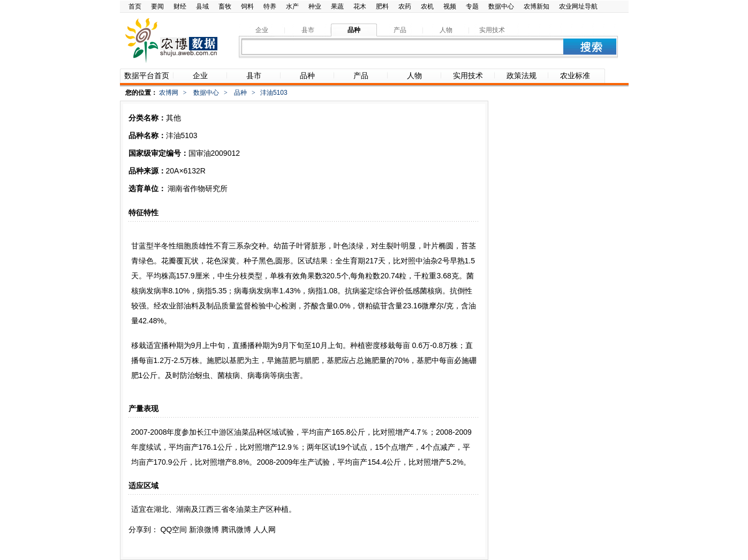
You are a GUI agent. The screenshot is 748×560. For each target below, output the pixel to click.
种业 (315, 6)
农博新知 (537, 6)
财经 (180, 6)
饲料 (247, 6)
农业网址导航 (578, 6)
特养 (270, 6)
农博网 (169, 93)
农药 (405, 6)
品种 (240, 93)
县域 (202, 6)
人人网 (265, 529)
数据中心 (501, 6)
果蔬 (337, 6)
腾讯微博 (236, 529)
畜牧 (225, 6)
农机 (427, 6)
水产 (292, 6)
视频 (450, 6)
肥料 (382, 6)
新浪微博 (204, 529)
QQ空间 (173, 529)
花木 (360, 6)
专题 (472, 6)
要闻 (157, 6)
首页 (135, 6)
